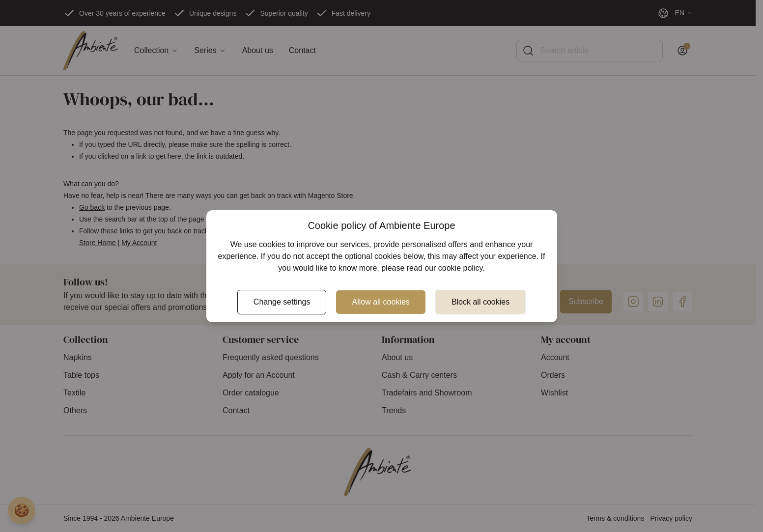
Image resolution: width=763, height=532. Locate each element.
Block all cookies (480, 302)
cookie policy (460, 268)
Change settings (282, 302)
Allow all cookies (381, 302)
